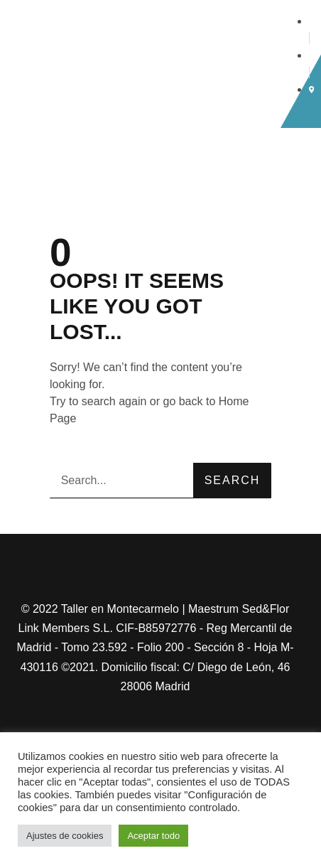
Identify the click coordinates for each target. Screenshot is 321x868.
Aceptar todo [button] (153, 836)
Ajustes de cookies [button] (65, 836)
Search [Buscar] (233, 480)
